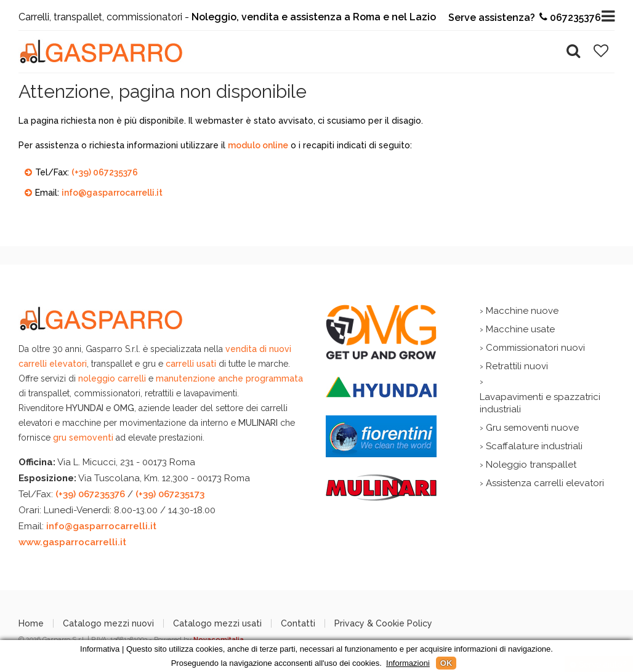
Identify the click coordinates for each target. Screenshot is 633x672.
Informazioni (408, 663)
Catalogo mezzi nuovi (108, 623)
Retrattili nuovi (517, 366)
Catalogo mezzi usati (217, 623)
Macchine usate (520, 329)
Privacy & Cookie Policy (383, 623)
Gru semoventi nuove (532, 428)
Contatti (298, 623)
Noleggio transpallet (531, 465)
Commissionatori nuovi (535, 348)
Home (31, 623)
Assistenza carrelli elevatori (545, 483)
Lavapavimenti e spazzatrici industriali (540, 403)
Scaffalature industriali (534, 446)
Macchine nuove (522, 311)
